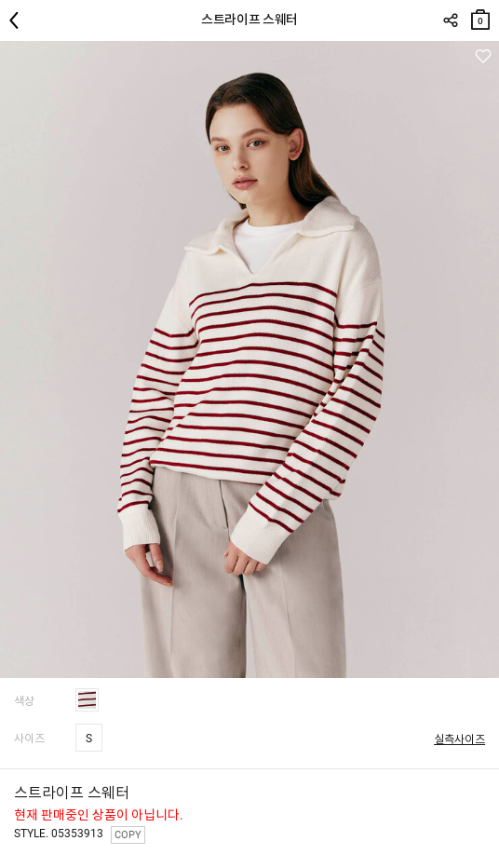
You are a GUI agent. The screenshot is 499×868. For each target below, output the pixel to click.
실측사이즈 (459, 739)
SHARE (450, 20)
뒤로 (19, 20)
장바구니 (480, 15)
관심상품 (483, 56)
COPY (128, 835)
